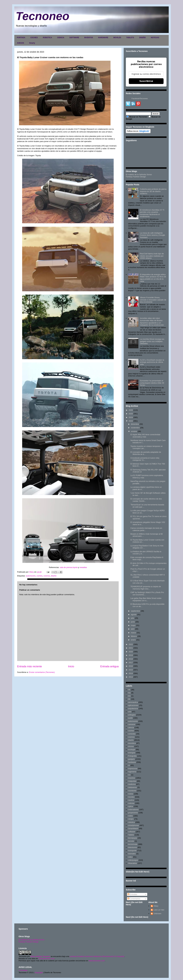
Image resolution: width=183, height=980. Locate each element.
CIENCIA (61, 38)
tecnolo (131, 841)
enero (133, 640)
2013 (131, 677)
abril (133, 629)
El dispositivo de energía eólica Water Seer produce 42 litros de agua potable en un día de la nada (153, 278)
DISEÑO (142, 38)
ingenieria (132, 772)
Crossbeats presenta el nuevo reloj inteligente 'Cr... (145, 459)
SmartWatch (133, 828)
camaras (132, 724)
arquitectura (133, 708)
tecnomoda (133, 844)
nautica (131, 800)
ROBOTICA (47, 38)
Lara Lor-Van (159, 910)
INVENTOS (89, 38)
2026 (131, 410)
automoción (31, 576)
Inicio (71, 666)
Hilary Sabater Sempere (40, 956)
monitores (132, 791)
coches (40, 576)
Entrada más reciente (30, 666)
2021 (131, 648)
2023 (131, 421)
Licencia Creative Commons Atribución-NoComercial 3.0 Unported (97, 956)
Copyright (39, 972)
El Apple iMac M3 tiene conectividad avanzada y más (145, 436)
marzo (134, 633)
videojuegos (133, 860)
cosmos (47, 576)
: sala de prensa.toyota (68, 567)
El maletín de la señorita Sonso (31, 940)
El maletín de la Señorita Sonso (139, 174)
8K (129, 699)
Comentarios (134, 899)
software (132, 832)
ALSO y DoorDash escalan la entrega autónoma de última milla (152, 362)
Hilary (156, 906)
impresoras (133, 768)
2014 (131, 673)
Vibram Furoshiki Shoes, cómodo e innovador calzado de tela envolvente (153, 300)
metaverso (132, 787)
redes (130, 816)
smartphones (133, 825)
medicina (132, 784)
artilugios (132, 715)
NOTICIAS (155, 38)
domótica (132, 743)
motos (131, 794)
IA (129, 765)
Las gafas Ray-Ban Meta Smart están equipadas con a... (146, 599)
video (130, 857)
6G (129, 696)
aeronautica (133, 702)
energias (132, 753)
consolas (132, 734)
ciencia (131, 727)
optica (131, 806)
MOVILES (117, 38)
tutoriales (132, 854)
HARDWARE (103, 38)
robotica (131, 822)
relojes (131, 819)
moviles (131, 797)
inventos (132, 778)
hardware (132, 762)
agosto (134, 614)
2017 (131, 662)
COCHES (34, 38)
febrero (134, 636)
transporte (132, 850)
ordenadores (133, 809)
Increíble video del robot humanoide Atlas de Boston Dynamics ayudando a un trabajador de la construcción (152, 322)
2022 (131, 644)
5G (129, 693)
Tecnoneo (43, 16)
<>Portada (23, 970)
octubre (134, 431)
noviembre (135, 428)
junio (133, 622)
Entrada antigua (110, 666)
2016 (131, 666)
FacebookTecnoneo (140, 98)
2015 (131, 670)
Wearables (133, 863)
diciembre (135, 424)
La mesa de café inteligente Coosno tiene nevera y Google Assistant (152, 235)
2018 (131, 659)
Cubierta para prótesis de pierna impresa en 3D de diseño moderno (153, 191)
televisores (133, 847)
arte (130, 712)
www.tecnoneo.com (47, 958)
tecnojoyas (133, 838)
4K (129, 690)
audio (130, 718)
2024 (131, 417)
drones (131, 746)
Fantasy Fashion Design (136, 177)
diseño (54, 576)
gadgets (131, 759)
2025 (131, 414)
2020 (131, 652)
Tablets (131, 835)
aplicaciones (133, 705)
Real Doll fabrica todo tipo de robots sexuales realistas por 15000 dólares (152, 256)
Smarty (32, 43)
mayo (133, 625)
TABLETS (130, 38)
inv (129, 775)
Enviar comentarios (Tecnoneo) (42, 672)
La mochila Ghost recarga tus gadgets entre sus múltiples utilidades (152, 341)
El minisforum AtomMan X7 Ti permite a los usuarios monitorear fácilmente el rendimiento (152, 213)
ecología (132, 749)
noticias (131, 803)
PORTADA (21, 38)
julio (133, 618)
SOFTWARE (74, 38)
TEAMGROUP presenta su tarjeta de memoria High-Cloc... (146, 588)
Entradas (132, 894)
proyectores (133, 813)
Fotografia (132, 756)
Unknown (157, 913)
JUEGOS (20, 43)
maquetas (132, 781)
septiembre (136, 611)
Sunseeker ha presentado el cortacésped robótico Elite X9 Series (152, 383)
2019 (131, 655)
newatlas (83, 567)
